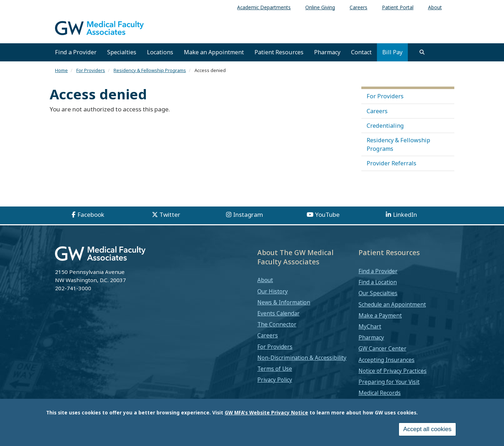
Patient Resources (279, 52)
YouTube (327, 214)
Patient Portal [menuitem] (398, 7)
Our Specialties (378, 293)
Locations (160, 52)
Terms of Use (275, 369)
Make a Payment (380, 315)
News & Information (284, 302)
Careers (377, 111)
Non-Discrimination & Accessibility (302, 358)
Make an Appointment (214, 52)
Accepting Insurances (387, 360)
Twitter (170, 214)
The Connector (277, 324)
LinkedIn (405, 214)
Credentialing (385, 126)
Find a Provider (76, 52)
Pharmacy (327, 52)
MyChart (370, 326)
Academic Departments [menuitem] (264, 7)
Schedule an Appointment (392, 304)
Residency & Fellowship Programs (150, 70)
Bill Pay (392, 52)
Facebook (91, 214)
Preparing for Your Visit (389, 382)
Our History (273, 291)
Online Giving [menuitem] (320, 7)
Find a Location (378, 282)
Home (61, 70)
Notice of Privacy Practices (393, 371)
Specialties (122, 52)
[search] (422, 52)
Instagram (248, 214)
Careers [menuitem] (358, 7)
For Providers (91, 70)
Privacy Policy (275, 380)
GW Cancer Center (382, 348)
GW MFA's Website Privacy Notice (266, 414)
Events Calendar (278, 313)
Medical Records (380, 393)
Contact (361, 52)
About (265, 280)
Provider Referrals (391, 163)
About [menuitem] (435, 7)
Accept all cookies (427, 430)
